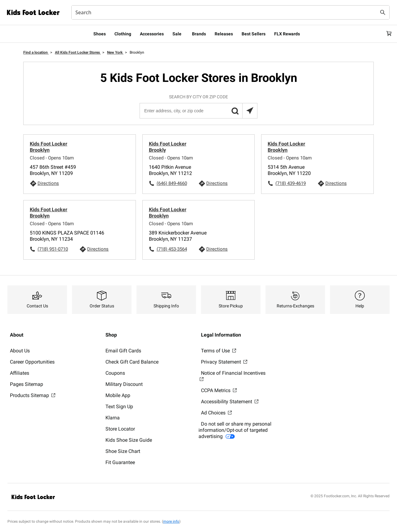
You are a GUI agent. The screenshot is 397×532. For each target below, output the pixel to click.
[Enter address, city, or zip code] (198, 111)
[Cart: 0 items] (387, 34)
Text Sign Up (119, 407)
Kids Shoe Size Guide (129, 440)
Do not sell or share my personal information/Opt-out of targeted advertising (235, 430)
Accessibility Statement (230, 402)
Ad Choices (216, 413)
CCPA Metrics (219, 390)
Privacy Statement (224, 362)
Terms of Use (219, 351)
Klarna (113, 418)
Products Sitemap (33, 395)
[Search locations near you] (250, 111)
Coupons (115, 373)
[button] (235, 111)
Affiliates (20, 373)
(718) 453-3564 (172, 249)
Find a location (36, 52)
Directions (48, 183)
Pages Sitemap (27, 384)
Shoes (100, 34)
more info (171, 521)
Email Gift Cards (123, 351)
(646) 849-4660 (172, 183)
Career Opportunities (32, 362)
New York (115, 52)
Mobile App (118, 395)
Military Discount (124, 384)
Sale (177, 34)
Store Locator (120, 429)
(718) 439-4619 (291, 183)
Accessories (152, 34)
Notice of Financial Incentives (233, 376)
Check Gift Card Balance (132, 362)
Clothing (123, 34)
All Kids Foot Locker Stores (78, 52)
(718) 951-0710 (53, 249)
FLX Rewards (287, 34)
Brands (199, 34)
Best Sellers (254, 34)
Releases (224, 34)
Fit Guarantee (120, 462)
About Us (20, 351)
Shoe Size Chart (123, 451)
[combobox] (230, 12)
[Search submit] (383, 12)
